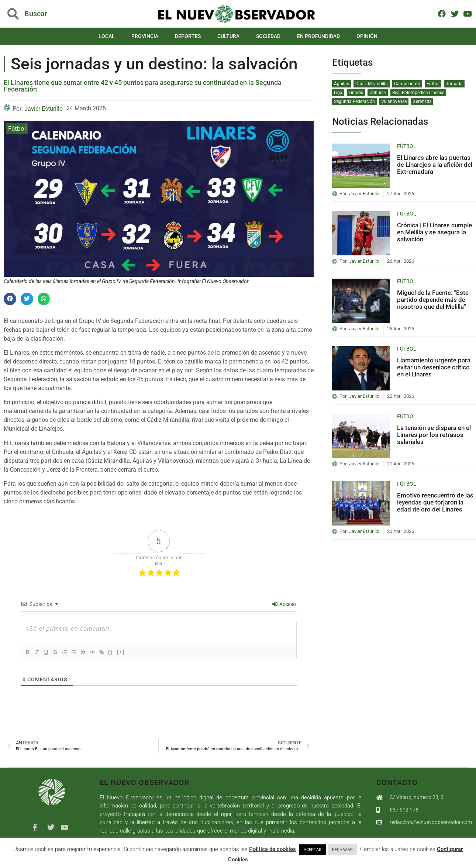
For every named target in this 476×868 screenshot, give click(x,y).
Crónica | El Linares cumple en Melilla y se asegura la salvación (434, 232)
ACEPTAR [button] (313, 850)
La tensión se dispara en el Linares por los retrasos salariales (434, 435)
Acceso (284, 604)
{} (120, 652)
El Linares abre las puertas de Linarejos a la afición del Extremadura (435, 164)
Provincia (145, 36)
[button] (10, 299)
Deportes (188, 36)
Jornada (454, 84)
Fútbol (17, 128)
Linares (356, 93)
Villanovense (394, 101)
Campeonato (407, 84)
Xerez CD (422, 101)
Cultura (228, 36)
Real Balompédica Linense (418, 93)
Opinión (367, 36)
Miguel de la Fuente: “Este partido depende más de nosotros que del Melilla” (433, 299)
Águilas (342, 84)
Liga (338, 93)
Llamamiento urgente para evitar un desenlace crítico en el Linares (434, 367)
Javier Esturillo (44, 109)
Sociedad (268, 36)
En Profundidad (318, 36)
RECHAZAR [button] (342, 850)
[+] (131, 652)
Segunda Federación (354, 101)
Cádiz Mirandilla (372, 84)
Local (107, 36)
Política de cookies (273, 849)
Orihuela (378, 93)
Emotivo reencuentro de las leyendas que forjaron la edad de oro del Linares (435, 502)
